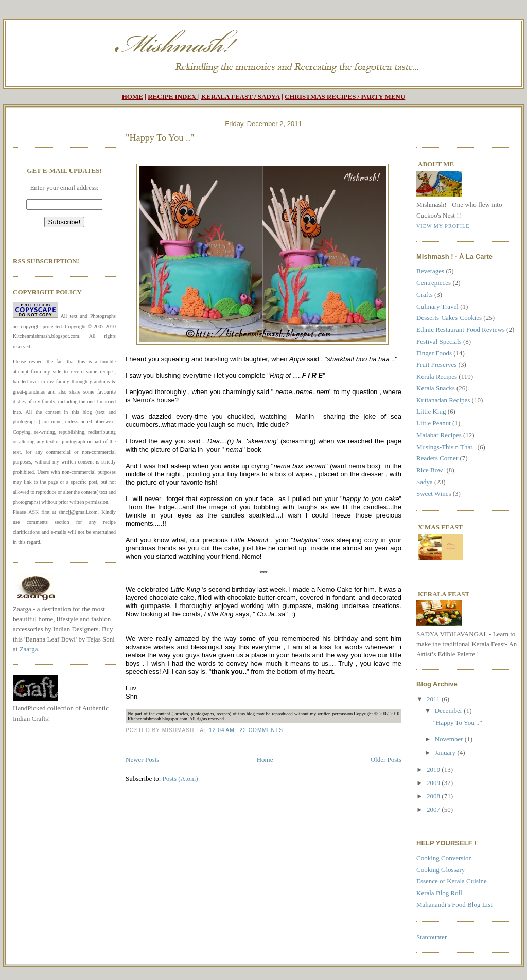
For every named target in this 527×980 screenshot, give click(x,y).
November (450, 739)
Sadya (425, 482)
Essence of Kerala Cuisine (452, 881)
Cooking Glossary (441, 870)
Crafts (425, 295)
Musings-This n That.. (446, 447)
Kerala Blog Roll (439, 893)
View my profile (443, 226)
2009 (434, 783)
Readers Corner (437, 458)
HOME (133, 96)
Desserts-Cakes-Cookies (449, 318)
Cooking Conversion (444, 858)
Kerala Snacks (436, 388)
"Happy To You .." (160, 138)
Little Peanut (434, 423)
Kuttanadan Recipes (443, 400)
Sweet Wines (434, 494)
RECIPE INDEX (172, 96)
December (450, 711)
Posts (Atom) (180, 779)
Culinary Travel (437, 306)
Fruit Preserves (436, 364)
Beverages (430, 271)
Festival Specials (439, 341)
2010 (434, 769)
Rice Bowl (431, 470)
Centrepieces (434, 283)
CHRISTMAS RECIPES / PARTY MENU (345, 96)
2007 (434, 809)
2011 (434, 699)
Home (265, 760)
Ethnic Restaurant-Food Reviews (461, 329)
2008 (434, 796)
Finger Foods (434, 353)
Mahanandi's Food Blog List (454, 905)
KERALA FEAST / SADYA (241, 96)
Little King (431, 411)
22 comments (261, 730)
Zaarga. (30, 649)
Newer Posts (142, 760)
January (446, 752)
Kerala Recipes (437, 376)
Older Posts (386, 760)
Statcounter (432, 937)
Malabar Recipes (439, 435)
